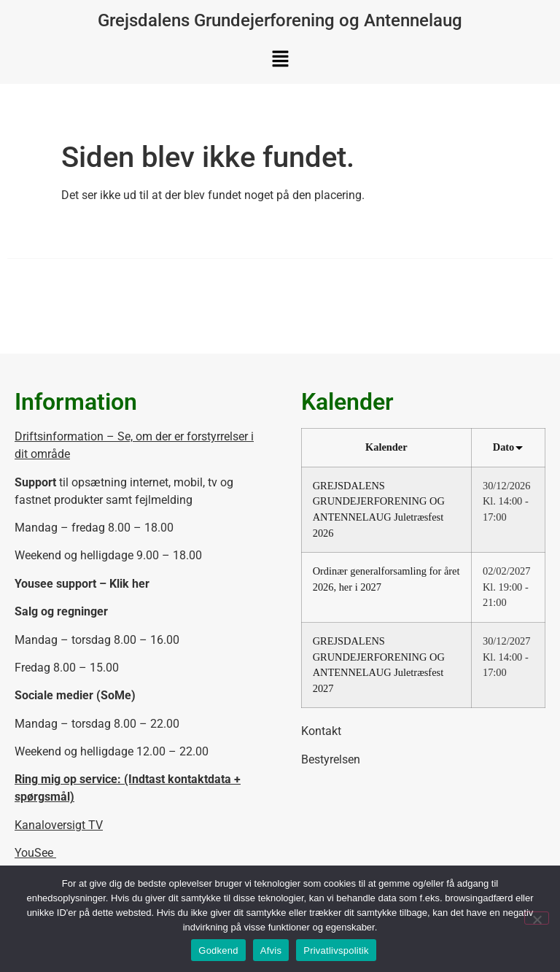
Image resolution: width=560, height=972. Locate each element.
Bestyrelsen (331, 759)
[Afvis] (537, 918)
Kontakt (321, 731)
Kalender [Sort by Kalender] (386, 447)
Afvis (271, 950)
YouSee (35, 853)
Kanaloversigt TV (59, 825)
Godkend (218, 950)
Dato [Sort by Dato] (508, 447)
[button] (280, 60)
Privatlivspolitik (336, 950)
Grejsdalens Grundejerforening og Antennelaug (280, 20)
